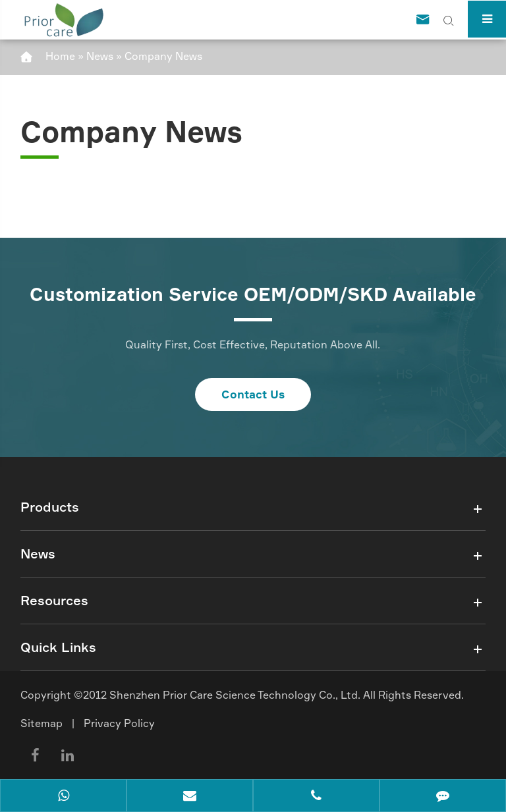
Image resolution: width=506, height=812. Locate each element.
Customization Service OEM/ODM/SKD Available (253, 294)
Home (60, 56)
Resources (54, 600)
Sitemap (42, 723)
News (100, 56)
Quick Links (58, 647)
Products (50, 507)
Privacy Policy (119, 723)
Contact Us (253, 394)
